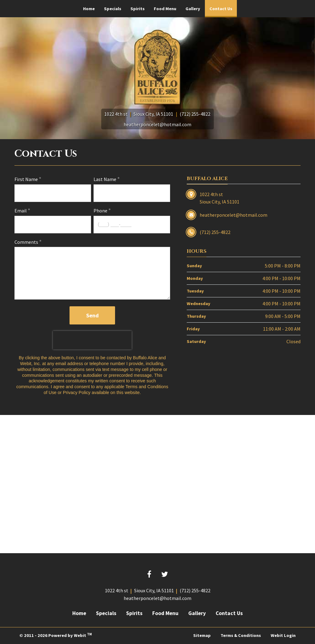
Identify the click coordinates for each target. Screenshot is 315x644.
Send (92, 315)
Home (89, 9)
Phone (100, 211)
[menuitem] (89, 9)
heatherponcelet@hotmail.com (157, 124)
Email (21, 211)
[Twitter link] (165, 575)
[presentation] (92, 340)
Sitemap (202, 635)
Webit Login (283, 635)
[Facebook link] (149, 575)
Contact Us (223, 7)
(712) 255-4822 (195, 114)
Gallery (193, 9)
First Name (26, 179)
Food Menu (165, 9)
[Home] (157, 67)
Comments (26, 242)
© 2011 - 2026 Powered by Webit (56, 635)
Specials (113, 9)
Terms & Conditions (241, 635)
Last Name (105, 179)
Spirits (138, 9)
